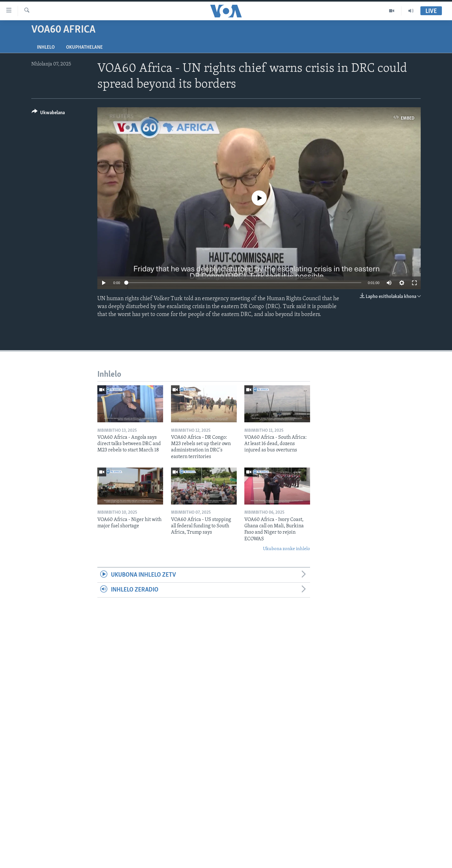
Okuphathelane (84, 47)
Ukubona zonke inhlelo (287, 549)
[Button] (48, 114)
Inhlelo (46, 47)
